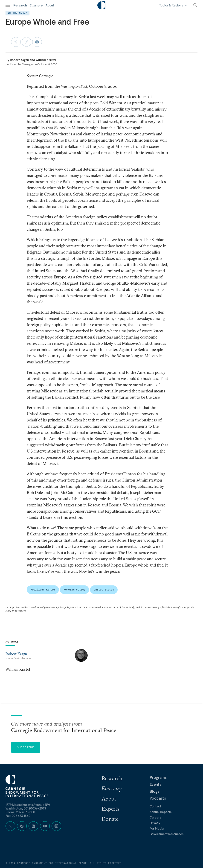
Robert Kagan (19, 60)
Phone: (20, 812)
